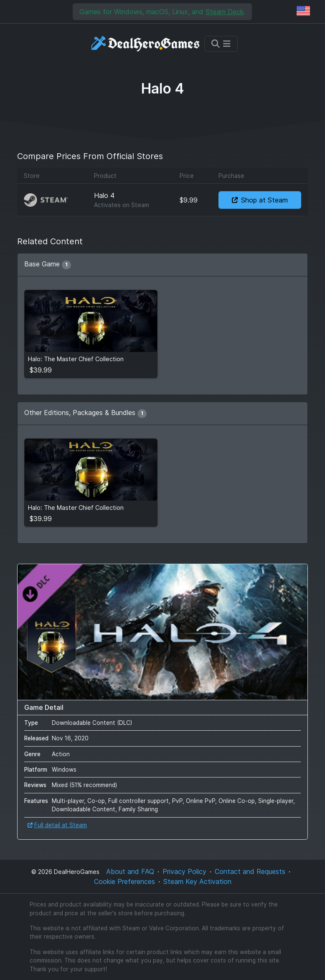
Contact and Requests (250, 871)
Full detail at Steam (57, 825)
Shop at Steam (260, 200)
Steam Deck (225, 12)
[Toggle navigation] (221, 44)
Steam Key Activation (197, 881)
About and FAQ (130, 871)
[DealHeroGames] (146, 44)
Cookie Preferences (124, 881)
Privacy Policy (184, 871)
